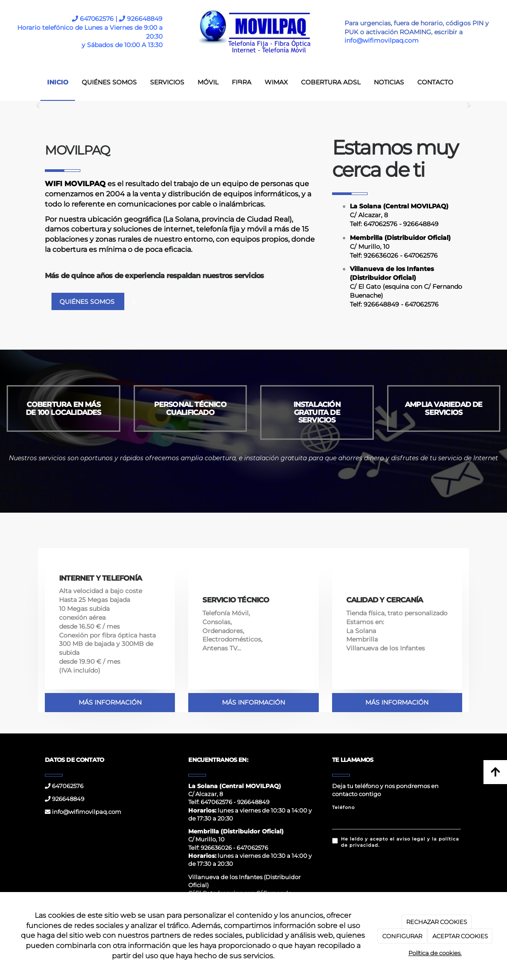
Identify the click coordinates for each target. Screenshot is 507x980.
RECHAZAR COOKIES (437, 922)
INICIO (58, 82)
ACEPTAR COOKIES (460, 936)
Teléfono (343, 807)
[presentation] (400, 873)
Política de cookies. (435, 953)
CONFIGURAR (402, 936)
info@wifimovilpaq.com (83, 812)
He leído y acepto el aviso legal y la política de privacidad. (396, 842)
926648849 (141, 19)
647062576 (380, 224)
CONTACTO (435, 82)
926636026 (381, 255)
